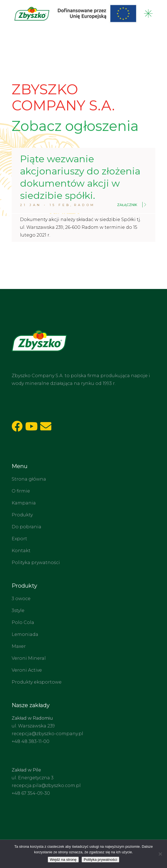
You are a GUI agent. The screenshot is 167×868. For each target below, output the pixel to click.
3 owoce (21, 599)
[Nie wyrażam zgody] (160, 854)
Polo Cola (23, 622)
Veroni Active (27, 670)
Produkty (22, 515)
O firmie (21, 491)
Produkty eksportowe (37, 682)
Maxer (19, 646)
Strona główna (29, 479)
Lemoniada (25, 634)
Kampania (24, 503)
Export (19, 539)
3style (18, 611)
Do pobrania (26, 527)
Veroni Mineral (29, 658)
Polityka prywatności (36, 563)
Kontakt (21, 551)
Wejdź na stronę (63, 860)
